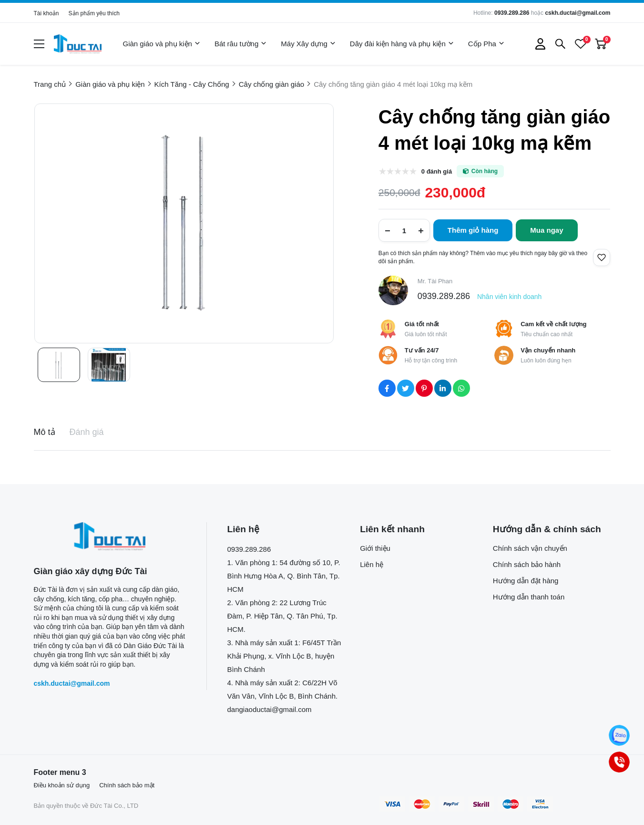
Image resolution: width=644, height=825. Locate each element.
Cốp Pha (486, 44)
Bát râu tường (240, 44)
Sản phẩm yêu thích (94, 13)
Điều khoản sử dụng (62, 785)
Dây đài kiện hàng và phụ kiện (402, 44)
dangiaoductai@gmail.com (270, 709)
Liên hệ (372, 564)
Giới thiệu (375, 548)
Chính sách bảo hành (527, 564)
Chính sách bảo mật (127, 785)
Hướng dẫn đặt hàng (526, 581)
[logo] (78, 44)
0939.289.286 (512, 13)
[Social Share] (387, 388)
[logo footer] (110, 536)
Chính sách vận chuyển (530, 548)
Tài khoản (46, 13)
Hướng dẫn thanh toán (529, 597)
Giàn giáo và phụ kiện (162, 44)
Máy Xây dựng (308, 44)
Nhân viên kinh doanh (509, 297)
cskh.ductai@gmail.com (578, 13)
